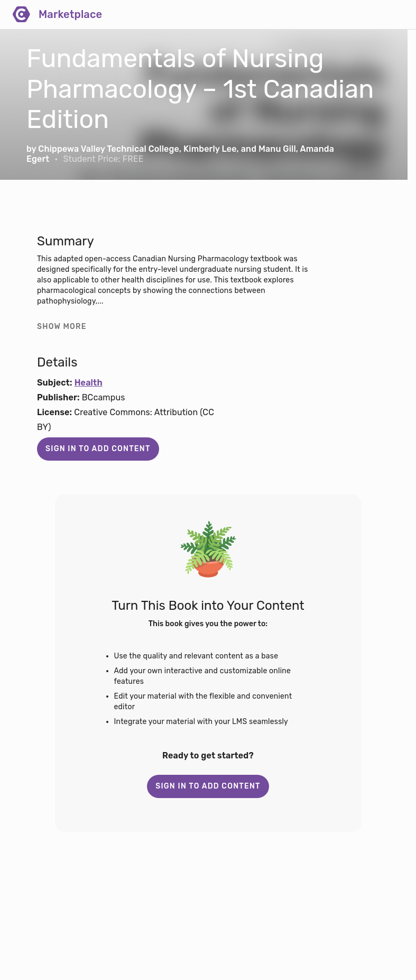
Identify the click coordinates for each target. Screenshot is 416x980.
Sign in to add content (98, 449)
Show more (62, 327)
